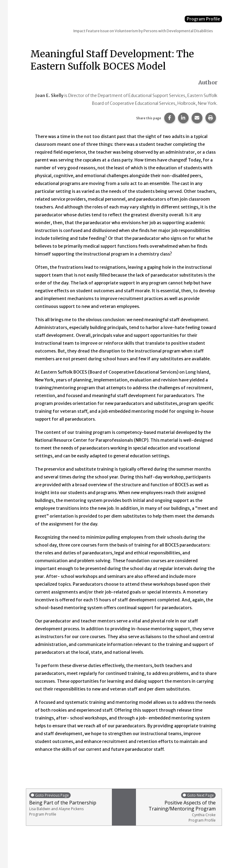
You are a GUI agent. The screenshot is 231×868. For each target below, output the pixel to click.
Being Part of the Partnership (69, 804)
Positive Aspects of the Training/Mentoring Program (177, 807)
